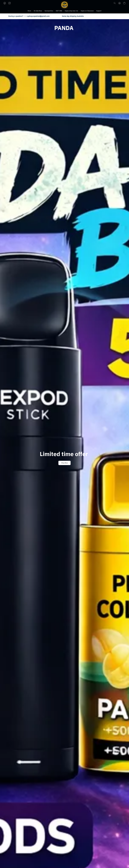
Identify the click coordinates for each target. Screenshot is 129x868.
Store (29, 11)
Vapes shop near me (71, 11)
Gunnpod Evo (49, 11)
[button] (64, 5)
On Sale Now (38, 11)
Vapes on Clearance (87, 11)
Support (99, 11)
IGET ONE (59, 11)
